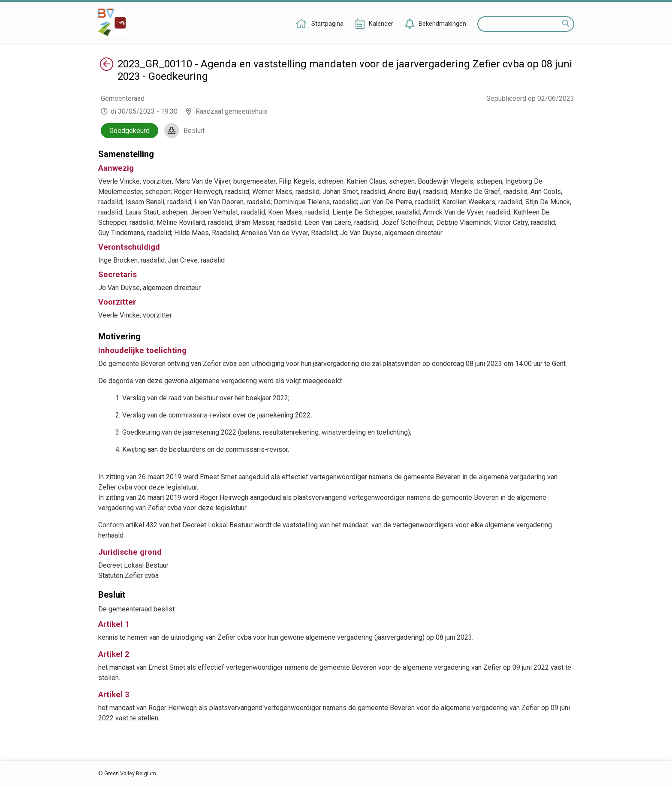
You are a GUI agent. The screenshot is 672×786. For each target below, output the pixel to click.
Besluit (194, 131)
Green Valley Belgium (130, 773)
